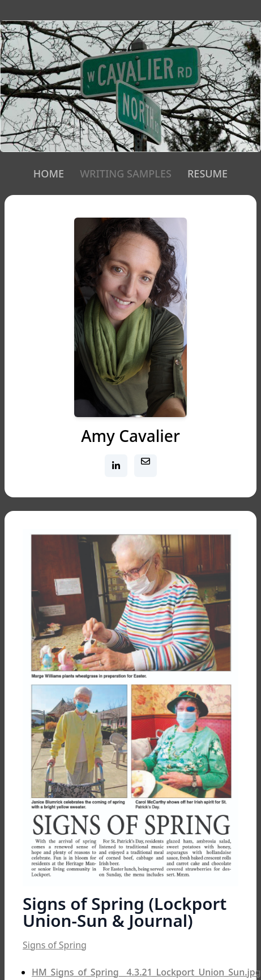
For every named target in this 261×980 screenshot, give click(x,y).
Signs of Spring (55, 945)
